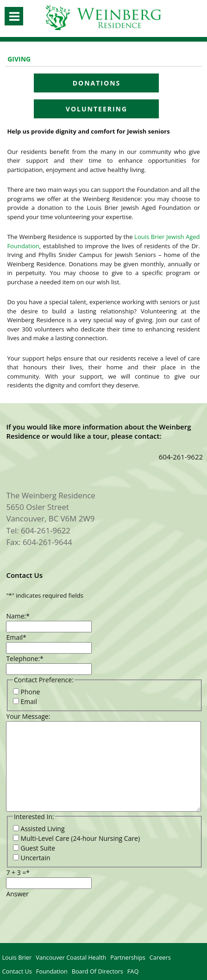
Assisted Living (43, 829)
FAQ (133, 971)
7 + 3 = (18, 873)
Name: (18, 616)
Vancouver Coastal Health (71, 957)
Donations (97, 83)
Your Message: (28, 716)
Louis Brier (17, 957)
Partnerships (128, 957)
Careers (160, 957)
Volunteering (97, 109)
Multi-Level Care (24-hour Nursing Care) (81, 838)
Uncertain (36, 858)
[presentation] (76, 917)
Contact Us (17, 971)
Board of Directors (97, 971)
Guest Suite (38, 848)
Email (16, 637)
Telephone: (25, 658)
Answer (17, 894)
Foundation (52, 971)
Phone (31, 692)
